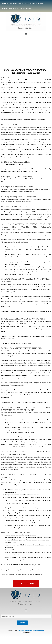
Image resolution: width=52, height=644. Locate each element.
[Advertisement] (26, 51)
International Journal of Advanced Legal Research (31, 630)
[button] (26, 34)
